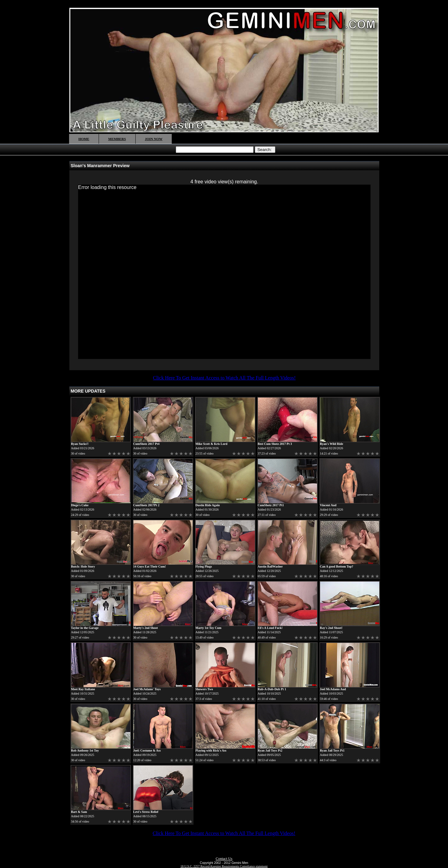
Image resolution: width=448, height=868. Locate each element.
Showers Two (204, 689)
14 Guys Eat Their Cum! (149, 566)
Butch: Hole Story (83, 566)
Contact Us (224, 859)
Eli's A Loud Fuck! (270, 628)
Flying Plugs (204, 566)
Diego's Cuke (80, 505)
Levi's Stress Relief (146, 812)
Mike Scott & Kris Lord (211, 444)
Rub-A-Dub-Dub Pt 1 (272, 689)
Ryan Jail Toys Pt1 (332, 750)
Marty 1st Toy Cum (208, 628)
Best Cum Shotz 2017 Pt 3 (275, 444)
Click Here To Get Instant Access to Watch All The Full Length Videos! (224, 378)
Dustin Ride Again (208, 505)
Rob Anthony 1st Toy (85, 750)
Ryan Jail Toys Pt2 (270, 750)
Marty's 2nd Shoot (145, 628)
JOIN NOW (154, 139)
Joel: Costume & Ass (147, 750)
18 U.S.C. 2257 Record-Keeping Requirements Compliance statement (224, 866)
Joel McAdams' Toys (147, 689)
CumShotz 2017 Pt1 (271, 505)
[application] (224, 272)
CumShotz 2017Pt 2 (146, 505)
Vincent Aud (328, 505)
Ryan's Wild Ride (331, 444)
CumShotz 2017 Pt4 (146, 444)
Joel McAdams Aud (333, 689)
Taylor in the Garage (85, 628)
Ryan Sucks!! (80, 444)
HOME (84, 139)
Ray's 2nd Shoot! (331, 628)
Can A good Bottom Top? (336, 566)
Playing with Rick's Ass (211, 750)
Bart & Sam (79, 812)
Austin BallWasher (270, 566)
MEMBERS (117, 139)
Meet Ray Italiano (83, 689)
